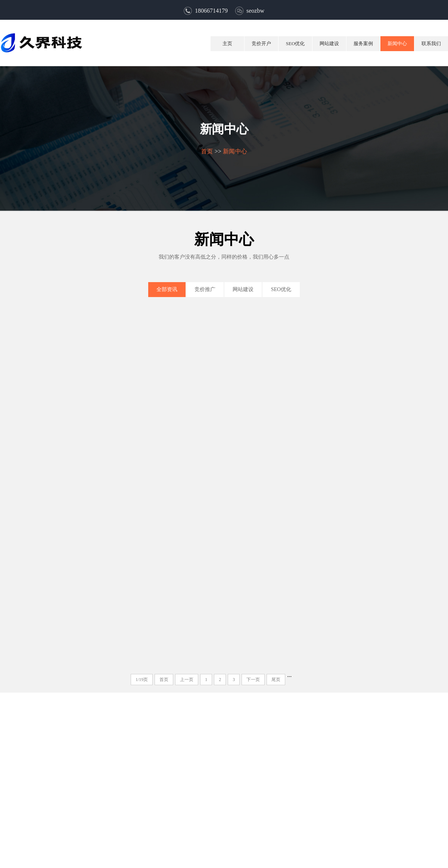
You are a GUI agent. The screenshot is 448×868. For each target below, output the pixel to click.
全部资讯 (167, 289)
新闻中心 (397, 43)
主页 (227, 43)
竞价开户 (261, 43)
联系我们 (431, 43)
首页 (207, 151)
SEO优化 (295, 43)
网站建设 (329, 43)
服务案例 (363, 43)
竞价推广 (205, 289)
